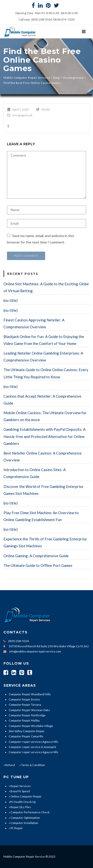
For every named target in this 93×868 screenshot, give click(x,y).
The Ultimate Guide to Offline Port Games (38, 565)
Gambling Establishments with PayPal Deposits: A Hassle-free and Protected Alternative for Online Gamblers (45, 436)
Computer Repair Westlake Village (31, 726)
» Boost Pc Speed (19, 791)
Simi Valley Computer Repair (27, 731)
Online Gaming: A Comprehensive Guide (36, 556)
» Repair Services (20, 786)
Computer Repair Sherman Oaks (29, 710)
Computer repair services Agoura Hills (33, 742)
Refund (10, 765)
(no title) (11, 300)
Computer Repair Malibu (24, 720)
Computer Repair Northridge (27, 715)
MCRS (46, 109)
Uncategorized (22, 115)
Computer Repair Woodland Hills (30, 694)
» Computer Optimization (24, 818)
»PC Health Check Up (22, 802)
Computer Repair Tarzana (25, 705)
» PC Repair (16, 828)
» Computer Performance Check (29, 812)
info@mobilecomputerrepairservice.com (35, 651)
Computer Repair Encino (24, 699)
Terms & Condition (33, 765)
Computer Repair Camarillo (26, 736)
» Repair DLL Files (20, 807)
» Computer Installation (23, 823)
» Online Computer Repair (25, 796)
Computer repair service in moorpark (32, 747)
